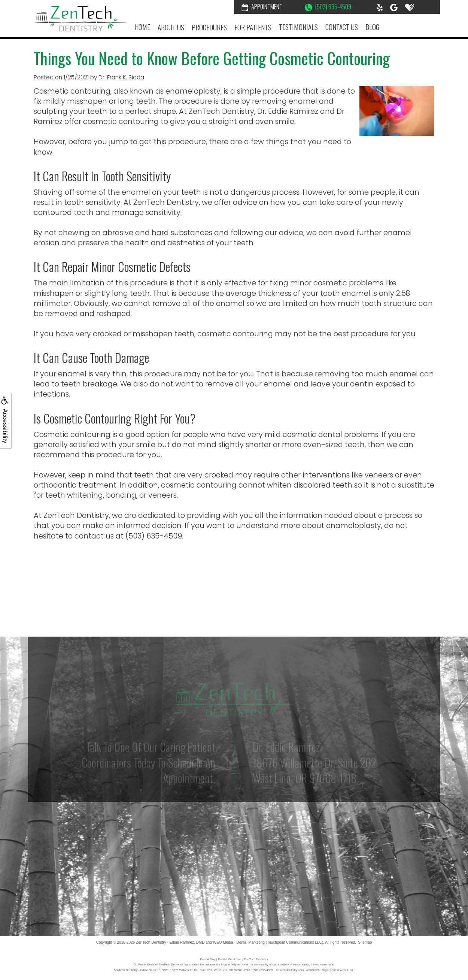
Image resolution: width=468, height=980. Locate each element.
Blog (372, 27)
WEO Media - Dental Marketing (239, 942)
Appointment (262, 7)
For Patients (253, 27)
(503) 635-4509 (328, 7)
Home (142, 27)
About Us (171, 27)
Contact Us (342, 27)
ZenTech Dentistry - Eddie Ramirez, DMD (170, 942)
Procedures (209, 27)
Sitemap (365, 942)
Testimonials (298, 27)
